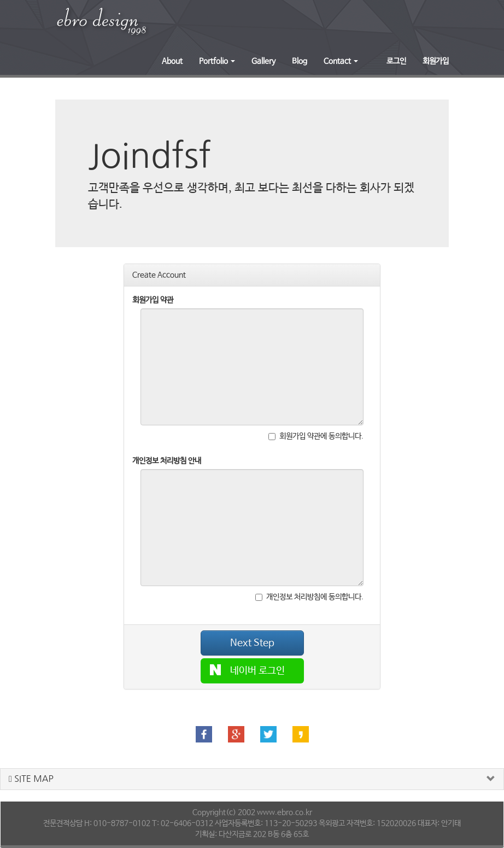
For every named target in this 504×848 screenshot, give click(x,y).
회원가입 (436, 61)
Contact (341, 61)
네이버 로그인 (248, 670)
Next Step (252, 643)
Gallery (263, 61)
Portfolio (217, 61)
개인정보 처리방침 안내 (167, 461)
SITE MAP (31, 779)
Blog (300, 61)
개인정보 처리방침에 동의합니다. (309, 597)
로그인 (396, 61)
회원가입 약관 (153, 300)
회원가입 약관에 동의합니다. (316, 436)
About (172, 61)
